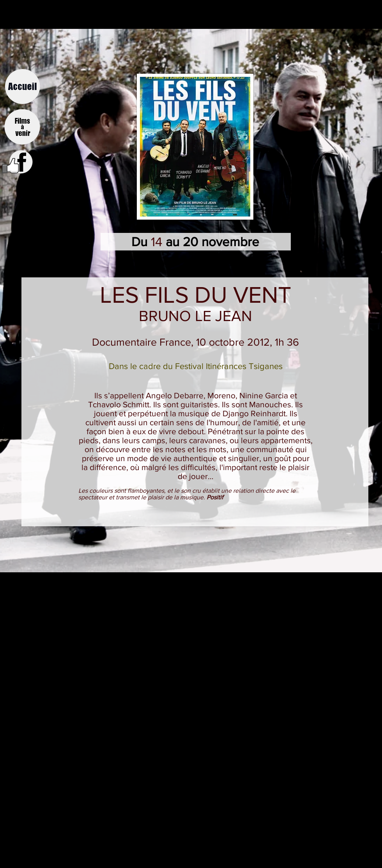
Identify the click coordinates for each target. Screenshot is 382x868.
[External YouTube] (191, 634)
